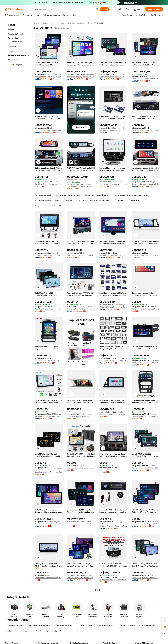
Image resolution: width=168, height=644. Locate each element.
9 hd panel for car (147, 626)
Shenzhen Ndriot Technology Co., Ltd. (146, 309)
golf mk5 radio (14, 631)
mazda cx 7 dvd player (64, 626)
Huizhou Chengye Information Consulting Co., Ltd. (113, 307)
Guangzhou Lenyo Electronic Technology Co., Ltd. (113, 184)
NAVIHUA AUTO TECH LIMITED (47, 361)
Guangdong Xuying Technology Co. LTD (113, 361)
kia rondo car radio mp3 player (47, 200)
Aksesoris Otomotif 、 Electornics (56, 23)
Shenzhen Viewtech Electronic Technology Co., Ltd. (146, 130)
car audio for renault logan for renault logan (131, 195)
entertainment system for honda (68, 195)
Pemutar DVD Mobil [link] (96, 23)
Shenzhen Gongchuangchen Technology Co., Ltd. (81, 468)
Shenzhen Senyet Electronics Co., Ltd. (49, 184)
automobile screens (85, 626)
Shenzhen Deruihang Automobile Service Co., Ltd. (146, 79)
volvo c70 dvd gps (105, 626)
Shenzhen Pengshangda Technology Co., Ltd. (81, 186)
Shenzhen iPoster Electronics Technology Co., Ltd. (146, 363)
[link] (165, 621)
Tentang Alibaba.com (13, 643)
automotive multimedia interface (98, 195)
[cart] (128, 10)
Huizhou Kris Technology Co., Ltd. (112, 77)
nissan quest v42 (15, 626)
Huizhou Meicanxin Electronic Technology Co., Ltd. (113, 130)
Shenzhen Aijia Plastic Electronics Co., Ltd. (81, 309)
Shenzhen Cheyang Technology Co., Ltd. (81, 77)
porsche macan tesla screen (65, 631)
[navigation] (19, 307)
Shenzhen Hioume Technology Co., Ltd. (81, 416)
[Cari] (105, 9)
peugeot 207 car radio (126, 626)
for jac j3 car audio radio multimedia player (94, 200)
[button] (97, 9)
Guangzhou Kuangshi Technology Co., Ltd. (49, 255)
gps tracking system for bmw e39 (48, 206)
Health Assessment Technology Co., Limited (146, 255)
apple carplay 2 (135, 200)
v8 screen (119, 200)
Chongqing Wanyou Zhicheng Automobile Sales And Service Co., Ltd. (49, 130)
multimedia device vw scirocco (38, 626)
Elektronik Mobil (78, 23)
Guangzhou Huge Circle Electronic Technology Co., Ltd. (113, 414)
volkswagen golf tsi (43, 195)
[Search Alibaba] (64, 9)
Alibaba (36, 23)
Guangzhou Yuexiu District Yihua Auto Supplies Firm (81, 255)
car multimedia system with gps (37, 631)
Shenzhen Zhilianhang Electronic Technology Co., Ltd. (146, 184)
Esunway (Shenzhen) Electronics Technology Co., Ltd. (146, 416)
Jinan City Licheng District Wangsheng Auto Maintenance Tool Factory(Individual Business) (113, 470)
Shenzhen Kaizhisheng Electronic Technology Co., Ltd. (49, 309)
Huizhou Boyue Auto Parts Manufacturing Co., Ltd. (113, 255)
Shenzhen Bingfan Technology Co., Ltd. (49, 416)
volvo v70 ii (68, 200)
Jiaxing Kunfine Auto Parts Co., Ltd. (48, 77)
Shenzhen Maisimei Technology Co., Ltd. (49, 472)
